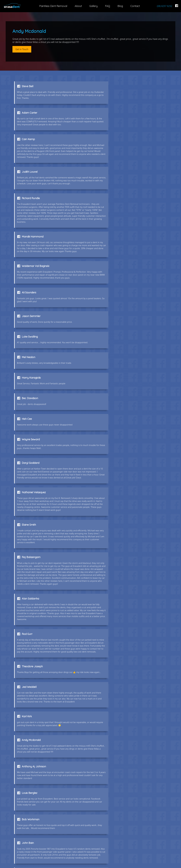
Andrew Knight (109, 681)
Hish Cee (105, 270)
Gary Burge (29, 732)
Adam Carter (108, 87)
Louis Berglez (30, 510)
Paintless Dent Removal (53, 6)
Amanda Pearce (110, 657)
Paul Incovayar (31, 657)
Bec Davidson (30, 270)
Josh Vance (29, 708)
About (78, 6)
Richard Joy (108, 732)
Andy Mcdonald (32, 480)
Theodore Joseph (111, 408)
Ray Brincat (107, 771)
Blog (120, 6)
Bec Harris (106, 573)
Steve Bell (28, 87)
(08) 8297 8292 (165, 6)
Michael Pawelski (32, 573)
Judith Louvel (108, 117)
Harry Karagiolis (110, 249)
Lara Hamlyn (108, 537)
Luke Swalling (108, 225)
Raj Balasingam (32, 360)
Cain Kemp (29, 117)
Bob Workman (109, 510)
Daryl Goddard (109, 291)
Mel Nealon (29, 249)
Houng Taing (30, 630)
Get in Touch (22, 49)
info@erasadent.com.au (158, 842)
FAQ (108, 6)
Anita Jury (106, 603)
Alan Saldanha (109, 360)
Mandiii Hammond (111, 153)
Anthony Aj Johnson (112, 480)
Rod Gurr (28, 408)
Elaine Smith (107, 324)
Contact (135, 6)
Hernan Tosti (30, 603)
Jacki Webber (31, 771)
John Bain (28, 537)
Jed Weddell (30, 447)
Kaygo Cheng (108, 630)
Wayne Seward (31, 291)
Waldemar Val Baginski (36, 195)
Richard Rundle (31, 153)
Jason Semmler (32, 225)
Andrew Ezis (29, 681)
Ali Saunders (108, 195)
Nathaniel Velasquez (34, 324)
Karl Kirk (105, 447)
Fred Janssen (108, 708)
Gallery (93, 6)
